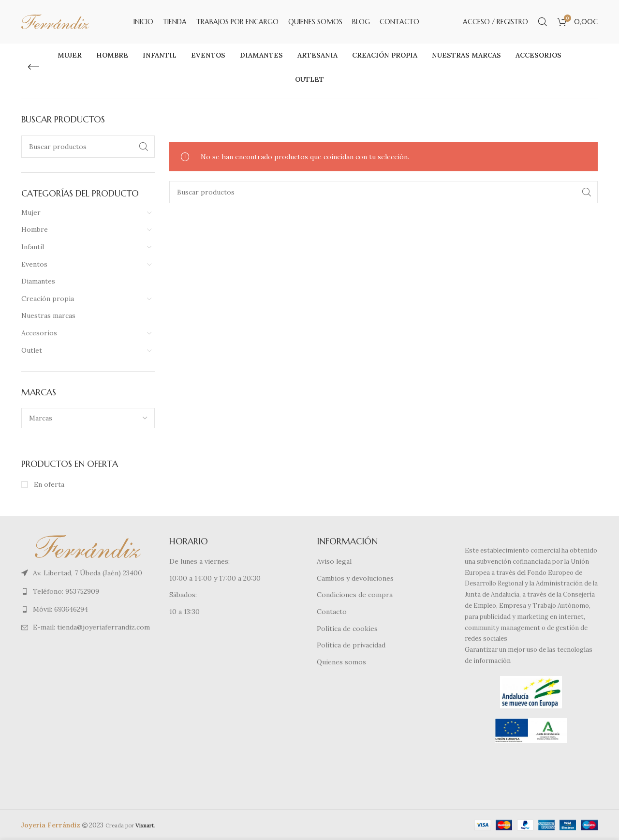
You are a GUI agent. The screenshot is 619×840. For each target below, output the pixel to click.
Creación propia (48, 299)
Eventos (34, 264)
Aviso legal (334, 561)
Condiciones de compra (355, 595)
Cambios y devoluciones (355, 578)
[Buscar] (543, 22)
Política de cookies (347, 629)
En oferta (48, 484)
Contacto (332, 612)
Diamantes (38, 281)
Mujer (31, 212)
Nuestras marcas (48, 316)
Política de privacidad (351, 645)
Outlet (32, 350)
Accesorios (39, 333)
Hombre (35, 230)
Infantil (33, 247)
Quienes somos (341, 662)
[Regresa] (33, 67)
